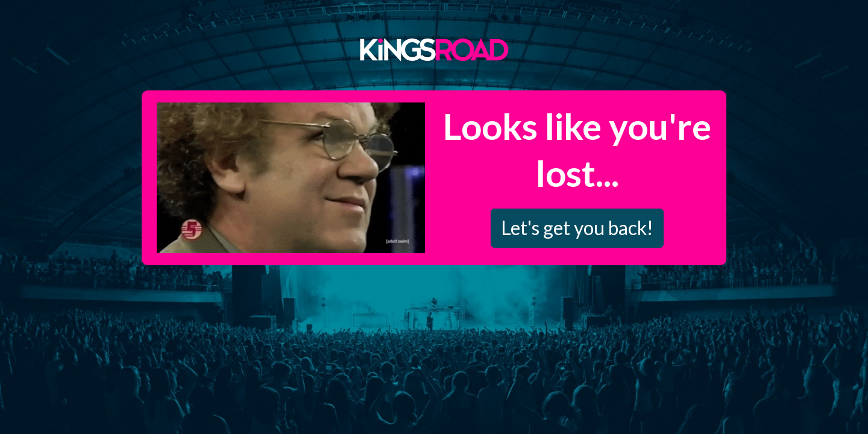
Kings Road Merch (434, 49)
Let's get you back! (577, 228)
